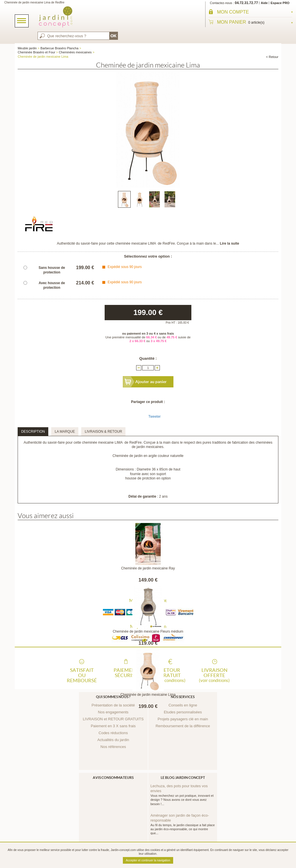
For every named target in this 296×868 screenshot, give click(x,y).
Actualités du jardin (113, 740)
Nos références (113, 747)
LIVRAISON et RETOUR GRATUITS (113, 719)
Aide (264, 3)
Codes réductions (113, 733)
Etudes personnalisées (183, 712)
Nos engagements (113, 712)
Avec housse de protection (52, 285)
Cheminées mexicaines (75, 52)
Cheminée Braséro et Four (36, 52)
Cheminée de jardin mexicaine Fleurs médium (148, 631)
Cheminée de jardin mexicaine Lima (148, 695)
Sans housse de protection (52, 270)
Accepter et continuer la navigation (148, 860)
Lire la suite (229, 243)
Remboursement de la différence (183, 726)
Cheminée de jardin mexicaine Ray (148, 568)
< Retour (272, 57)
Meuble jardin (27, 48)
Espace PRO (280, 3)
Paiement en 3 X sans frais (113, 726)
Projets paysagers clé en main (183, 719)
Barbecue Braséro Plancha (59, 48)
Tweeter (155, 417)
